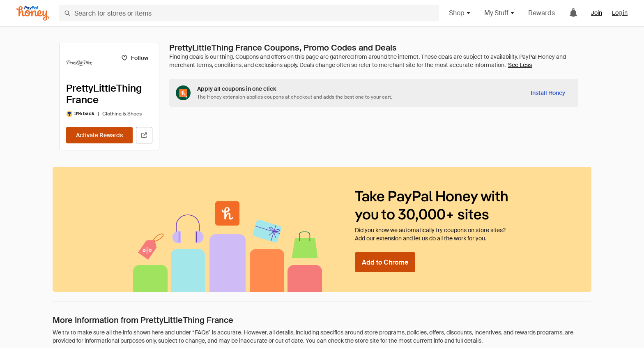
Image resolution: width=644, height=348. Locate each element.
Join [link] (597, 13)
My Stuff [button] (500, 13)
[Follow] (135, 58)
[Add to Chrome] (385, 262)
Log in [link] (620, 13)
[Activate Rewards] (99, 135)
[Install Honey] (548, 93)
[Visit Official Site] (144, 135)
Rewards (542, 13)
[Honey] (33, 13)
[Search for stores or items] (249, 13)
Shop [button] (460, 13)
